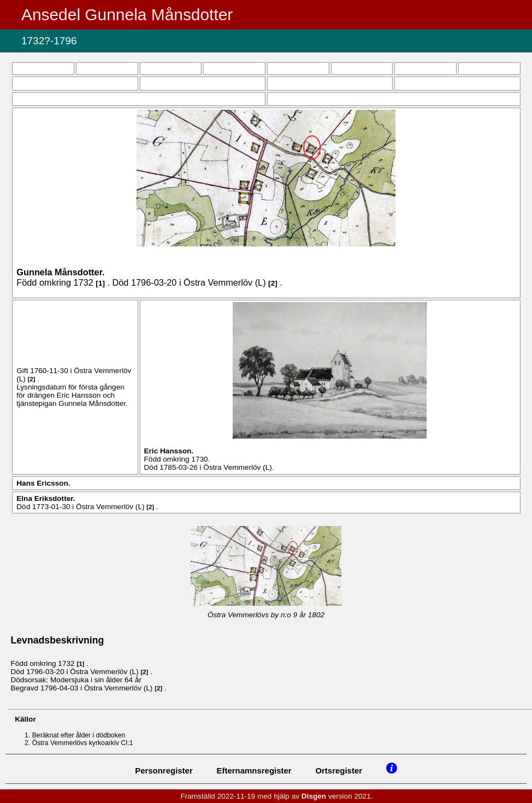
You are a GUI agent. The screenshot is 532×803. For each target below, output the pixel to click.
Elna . (46, 498)
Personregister (164, 770)
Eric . (169, 451)
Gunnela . (60, 272)
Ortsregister (339, 770)
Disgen (314, 796)
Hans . (43, 483)
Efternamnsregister (254, 770)
